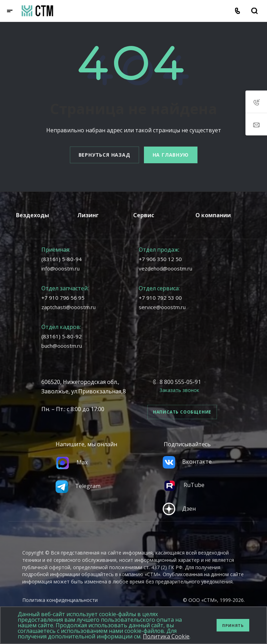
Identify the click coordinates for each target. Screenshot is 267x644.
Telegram (78, 486)
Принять (233, 625)
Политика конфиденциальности (60, 600)
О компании (213, 215)
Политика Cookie (166, 636)
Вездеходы (33, 215)
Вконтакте (187, 462)
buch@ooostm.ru (62, 346)
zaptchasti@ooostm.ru (68, 307)
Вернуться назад (104, 155)
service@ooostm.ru (162, 307)
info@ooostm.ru (60, 268)
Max (72, 462)
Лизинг (88, 215)
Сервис (144, 215)
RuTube (184, 485)
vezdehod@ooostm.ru (165, 268)
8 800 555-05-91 (180, 382)
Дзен (179, 509)
